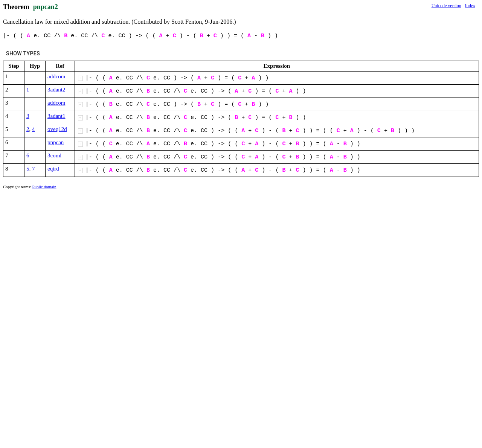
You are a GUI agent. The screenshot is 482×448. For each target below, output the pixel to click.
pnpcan (56, 142)
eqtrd (53, 169)
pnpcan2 (46, 7)
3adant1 (56, 116)
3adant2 (56, 90)
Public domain (44, 187)
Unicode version (446, 6)
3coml (55, 155)
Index (470, 6)
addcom (56, 76)
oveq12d (57, 129)
